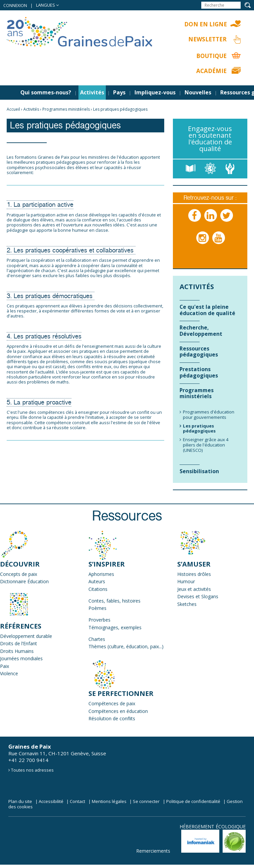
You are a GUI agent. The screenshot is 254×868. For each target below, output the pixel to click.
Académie (211, 71)
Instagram (203, 244)
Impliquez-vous (155, 92)
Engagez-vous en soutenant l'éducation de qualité (210, 139)
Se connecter (146, 801)
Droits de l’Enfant (19, 643)
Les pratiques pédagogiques (120, 109)
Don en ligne (206, 24)
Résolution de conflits (112, 718)
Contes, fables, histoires (114, 601)
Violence (9, 673)
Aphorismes (101, 574)
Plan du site (20, 801)
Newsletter (207, 39)
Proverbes (99, 620)
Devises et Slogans (198, 596)
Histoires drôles (194, 574)
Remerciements (153, 851)
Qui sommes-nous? (46, 92)
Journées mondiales (21, 658)
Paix (5, 666)
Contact (77, 801)
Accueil (13, 109)
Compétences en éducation (118, 711)
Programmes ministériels (66, 109)
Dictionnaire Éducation (24, 581)
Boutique (211, 56)
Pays (119, 92)
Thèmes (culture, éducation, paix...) (126, 646)
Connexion (15, 6)
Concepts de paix (19, 574)
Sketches (187, 604)
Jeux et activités (194, 589)
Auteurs (97, 581)
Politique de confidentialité (193, 801)
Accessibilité (51, 801)
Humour (186, 581)
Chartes (97, 639)
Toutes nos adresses (32, 770)
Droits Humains (17, 651)
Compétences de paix (112, 703)
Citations (98, 589)
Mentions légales (109, 801)
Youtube (219, 244)
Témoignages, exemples (115, 627)
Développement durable (26, 636)
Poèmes (97, 608)
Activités (92, 92)
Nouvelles (198, 92)
